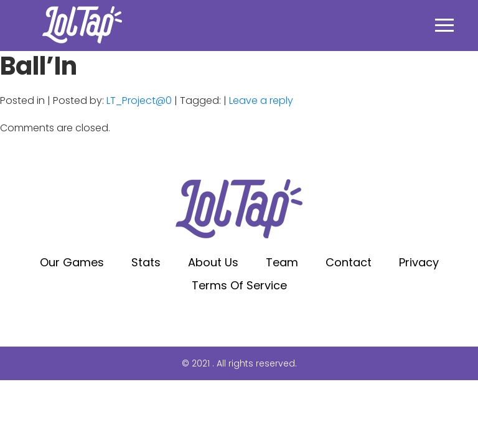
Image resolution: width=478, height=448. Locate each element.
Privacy (419, 262)
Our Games (72, 262)
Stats (146, 262)
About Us (213, 262)
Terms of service (239, 285)
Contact (349, 262)
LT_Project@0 (139, 100)
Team (282, 262)
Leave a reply (261, 100)
